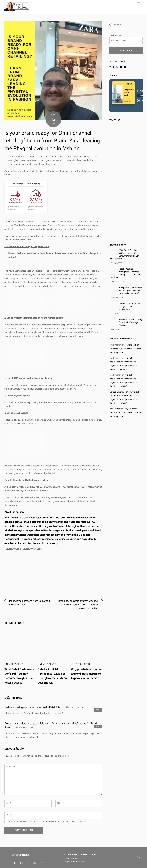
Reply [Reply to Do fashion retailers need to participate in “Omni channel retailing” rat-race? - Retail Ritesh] (98, 726)
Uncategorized (14, 664)
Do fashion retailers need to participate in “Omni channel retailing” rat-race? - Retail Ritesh (51, 726)
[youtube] (35, 863)
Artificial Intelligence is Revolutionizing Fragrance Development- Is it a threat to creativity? (123, 364)
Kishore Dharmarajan (119, 392)
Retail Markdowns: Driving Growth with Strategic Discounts (130, 322)
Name (9, 803)
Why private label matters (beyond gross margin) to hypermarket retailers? (87, 674)
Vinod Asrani (115, 409)
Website (10, 815)
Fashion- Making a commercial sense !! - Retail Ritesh (34, 707)
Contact (84, 855)
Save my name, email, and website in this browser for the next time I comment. (48, 822)
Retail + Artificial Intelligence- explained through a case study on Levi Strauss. (52, 676)
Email (60, 803)
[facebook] (14, 863)
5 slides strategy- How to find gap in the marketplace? (130, 306)
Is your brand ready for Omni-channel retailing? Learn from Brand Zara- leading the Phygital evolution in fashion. (52, 141)
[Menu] (138, 4)
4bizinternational (79, 862)
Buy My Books (71, 855)
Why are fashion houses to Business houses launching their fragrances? (126, 349)
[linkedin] (28, 863)
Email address (115, 35)
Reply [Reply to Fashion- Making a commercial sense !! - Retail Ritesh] (98, 710)
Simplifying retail (72, 859)
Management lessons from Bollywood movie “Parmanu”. (30, 603)
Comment (11, 767)
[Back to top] (138, 857)
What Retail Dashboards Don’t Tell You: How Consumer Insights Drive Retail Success (19, 676)
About (94, 855)
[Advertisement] (53, 574)
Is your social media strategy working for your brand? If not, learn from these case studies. (78, 605)
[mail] (21, 863)
